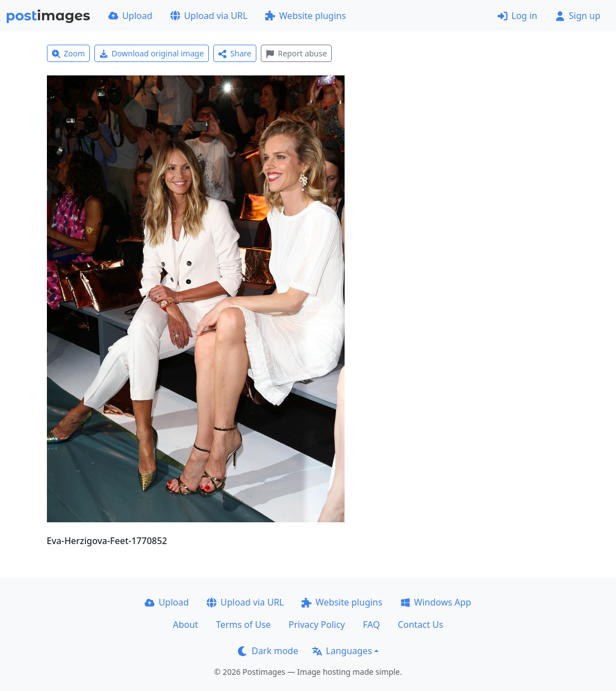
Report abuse (296, 53)
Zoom (69, 53)
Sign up (578, 16)
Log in (517, 16)
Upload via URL (209, 16)
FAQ (371, 625)
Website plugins (305, 16)
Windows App (436, 602)
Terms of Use (243, 625)
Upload (130, 16)
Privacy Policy (317, 625)
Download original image (152, 53)
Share (235, 53)
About (185, 625)
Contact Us (420, 625)
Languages (342, 651)
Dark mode (268, 651)
